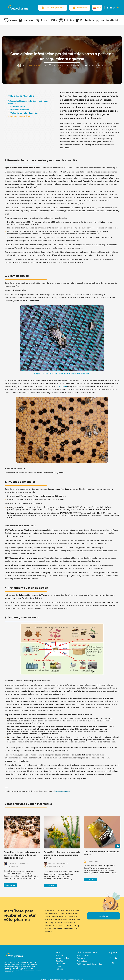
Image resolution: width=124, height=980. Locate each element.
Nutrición (29, 20)
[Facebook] (108, 8)
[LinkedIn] (111, 8)
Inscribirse (104, 916)
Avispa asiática (49, 20)
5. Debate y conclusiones (20, 116)
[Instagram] (114, 8)
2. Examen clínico (17, 107)
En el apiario (87, 20)
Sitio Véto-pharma (53, 8)
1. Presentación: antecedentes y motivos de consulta (28, 102)
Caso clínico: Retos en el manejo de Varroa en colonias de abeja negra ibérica (62, 855)
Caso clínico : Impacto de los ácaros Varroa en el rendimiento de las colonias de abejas (22, 855)
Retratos (69, 20)
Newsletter (80, 8)
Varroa (13, 20)
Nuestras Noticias (111, 20)
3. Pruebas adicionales (19, 110)
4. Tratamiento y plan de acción (23, 113)
